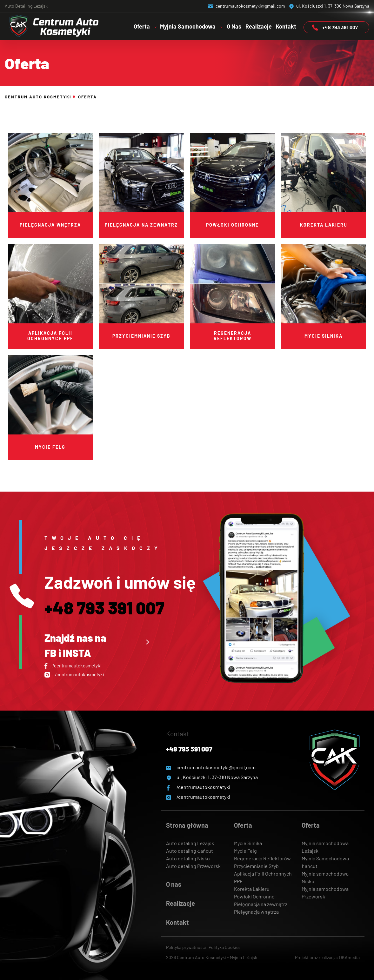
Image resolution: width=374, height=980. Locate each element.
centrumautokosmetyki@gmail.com (247, 6)
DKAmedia (349, 957)
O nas (174, 884)
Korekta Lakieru (252, 889)
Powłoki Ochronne (254, 896)
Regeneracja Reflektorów (262, 858)
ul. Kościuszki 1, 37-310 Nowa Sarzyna (212, 777)
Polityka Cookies (225, 947)
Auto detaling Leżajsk (190, 843)
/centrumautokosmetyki (73, 665)
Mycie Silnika (248, 843)
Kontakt (286, 26)
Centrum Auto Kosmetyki (38, 97)
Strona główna (187, 825)
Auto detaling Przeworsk (193, 866)
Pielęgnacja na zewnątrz (261, 904)
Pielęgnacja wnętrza (256, 912)
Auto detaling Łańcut (190, 851)
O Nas (234, 26)
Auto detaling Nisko (188, 858)
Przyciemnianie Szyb (256, 866)
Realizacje (259, 26)
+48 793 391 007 (335, 27)
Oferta (243, 825)
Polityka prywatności (187, 947)
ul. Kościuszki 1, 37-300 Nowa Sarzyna (329, 6)
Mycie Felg (245, 851)
